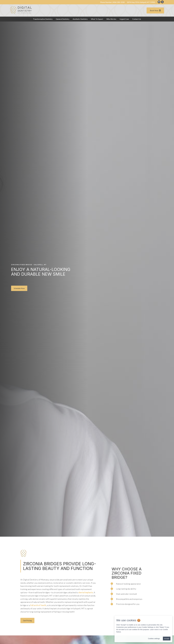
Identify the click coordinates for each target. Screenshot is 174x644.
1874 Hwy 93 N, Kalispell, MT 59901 (141, 2)
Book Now (155, 10)
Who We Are (111, 19)
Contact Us (137, 19)
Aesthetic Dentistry (80, 19)
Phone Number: (112, 2)
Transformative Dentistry (43, 19)
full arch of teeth (38, 605)
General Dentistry (63, 19)
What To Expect (97, 19)
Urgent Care (124, 19)
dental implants (86, 592)
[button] (19, 288)
